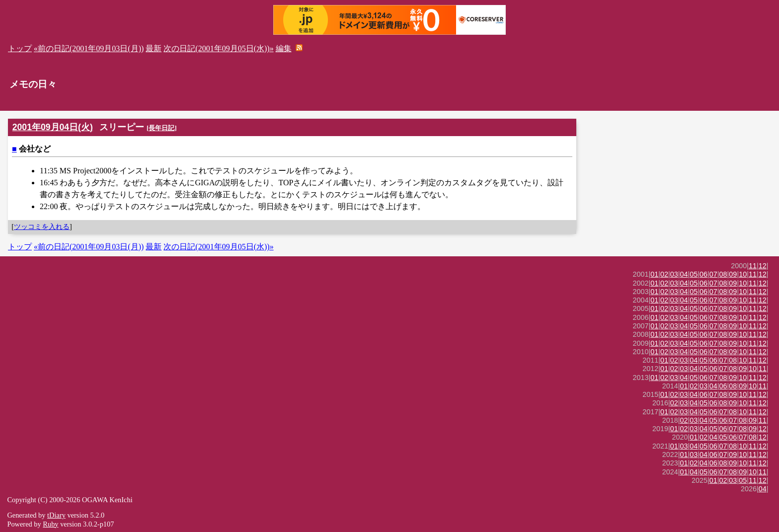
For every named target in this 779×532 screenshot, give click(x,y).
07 (713, 274)
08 (723, 274)
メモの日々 (33, 84)
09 (733, 274)
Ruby (50, 524)
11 (753, 266)
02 (664, 274)
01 (654, 274)
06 (703, 274)
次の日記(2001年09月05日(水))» (218, 48)
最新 (154, 48)
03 (674, 274)
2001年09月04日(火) (53, 127)
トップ (20, 48)
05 (694, 274)
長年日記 (161, 128)
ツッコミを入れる (42, 227)
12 (763, 266)
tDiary (56, 515)
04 (684, 274)
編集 (284, 48)
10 (743, 274)
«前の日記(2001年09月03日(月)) (89, 48)
